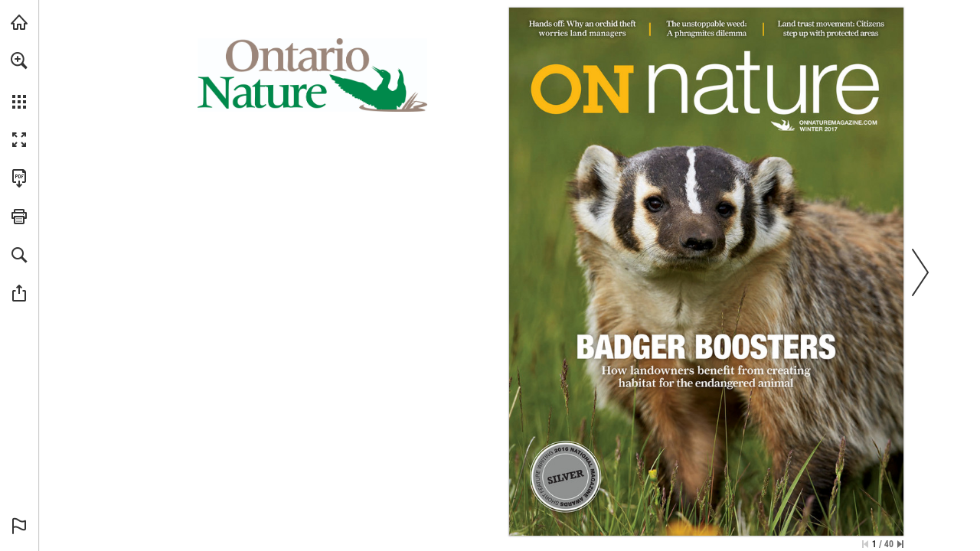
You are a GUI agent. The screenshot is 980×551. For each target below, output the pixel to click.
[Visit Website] (838, 122)
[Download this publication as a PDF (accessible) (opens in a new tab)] (19, 178)
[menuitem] (19, 80)
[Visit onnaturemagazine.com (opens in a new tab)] (19, 22)
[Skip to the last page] (900, 544)
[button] (19, 60)
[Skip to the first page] (865, 544)
